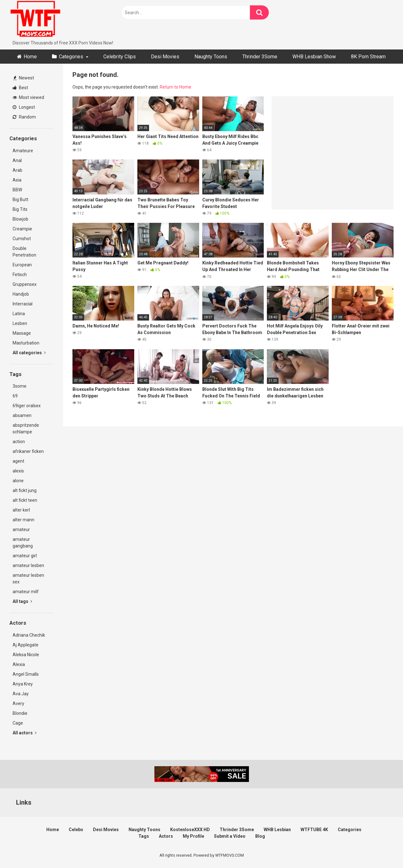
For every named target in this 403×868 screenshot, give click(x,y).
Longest (24, 107)
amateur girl (25, 556)
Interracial (23, 304)
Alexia (19, 664)
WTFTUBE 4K (314, 830)
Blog (260, 836)
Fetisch (20, 275)
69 (15, 396)
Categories (71, 57)
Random (24, 117)
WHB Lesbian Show (314, 57)
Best (20, 88)
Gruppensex (25, 284)
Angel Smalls (26, 674)
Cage (18, 723)
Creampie (22, 229)
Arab (17, 170)
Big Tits (20, 209)
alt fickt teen (25, 500)
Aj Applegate (26, 645)
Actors (166, 836)
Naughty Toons (211, 57)
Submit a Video (230, 836)
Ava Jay (21, 694)
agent (18, 461)
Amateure (23, 151)
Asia (17, 180)
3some (20, 386)
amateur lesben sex (28, 579)
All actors (25, 733)
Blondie (20, 713)
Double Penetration (24, 252)
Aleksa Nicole (26, 655)
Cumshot (22, 239)
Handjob (21, 294)
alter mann (23, 520)
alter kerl (21, 510)
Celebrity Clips (120, 57)
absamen (22, 415)
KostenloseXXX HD (190, 830)
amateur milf (26, 592)
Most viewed (28, 97)
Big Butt (20, 200)
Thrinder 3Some (260, 57)
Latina (19, 314)
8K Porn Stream (368, 57)
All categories (29, 353)
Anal (17, 160)
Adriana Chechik (29, 635)
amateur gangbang (23, 543)
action (19, 442)
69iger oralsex (27, 406)
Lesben (20, 323)
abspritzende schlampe (26, 428)
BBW (17, 190)
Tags (144, 836)
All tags (22, 601)
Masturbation (26, 343)
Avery (18, 703)
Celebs (76, 830)
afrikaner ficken (28, 451)
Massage (22, 333)
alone (18, 481)
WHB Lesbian (277, 830)
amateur (21, 529)
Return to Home (176, 87)
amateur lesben (28, 565)
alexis (18, 471)
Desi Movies (165, 57)
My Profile (193, 836)
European (22, 265)
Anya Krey (23, 684)
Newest (24, 78)
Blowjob (20, 219)
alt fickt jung (25, 490)
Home (30, 57)
